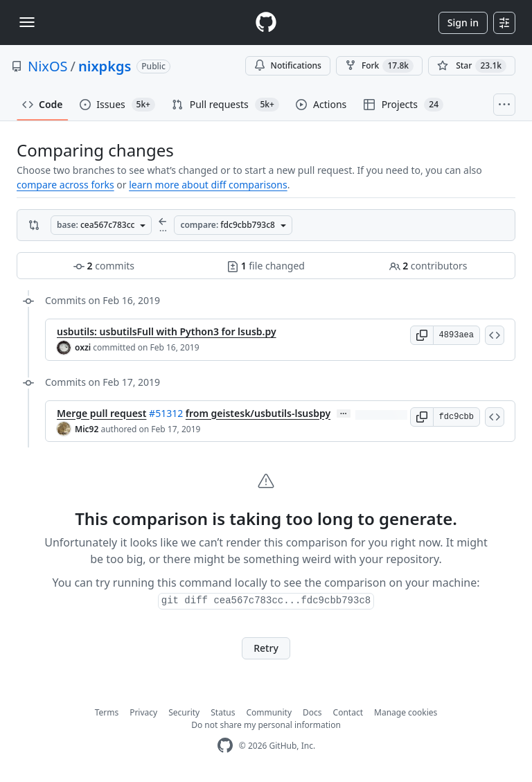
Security (184, 712)
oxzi (83, 347)
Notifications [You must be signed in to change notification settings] (288, 65)
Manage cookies (406, 712)
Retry (266, 648)
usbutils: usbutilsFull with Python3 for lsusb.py (167, 331)
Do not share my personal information (266, 725)
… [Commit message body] (344, 414)
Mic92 (87, 429)
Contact (348, 712)
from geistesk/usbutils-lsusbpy (258, 413)
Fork (379, 66)
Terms (107, 712)
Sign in (463, 23)
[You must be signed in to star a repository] (472, 66)
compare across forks (65, 185)
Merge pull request (101, 413)
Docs (312, 712)
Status (223, 712)
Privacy (143, 712)
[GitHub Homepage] (225, 746)
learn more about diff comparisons (208, 185)
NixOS (48, 66)
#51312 (166, 413)
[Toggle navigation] (27, 22)
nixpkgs (105, 66)
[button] (422, 335)
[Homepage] (266, 23)
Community (269, 712)
